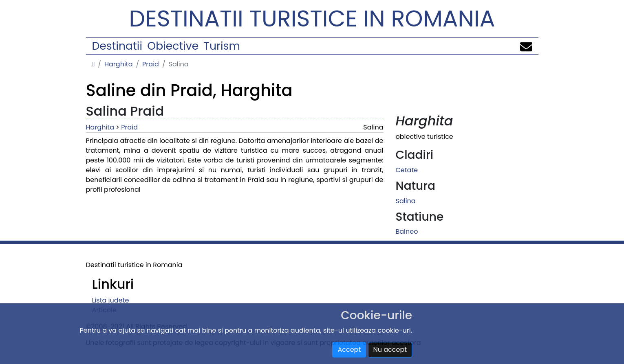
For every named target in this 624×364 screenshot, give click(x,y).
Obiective (173, 46)
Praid (151, 64)
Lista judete (111, 300)
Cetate (407, 170)
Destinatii (117, 46)
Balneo (407, 231)
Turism (222, 46)
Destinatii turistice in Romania (312, 19)
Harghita (119, 64)
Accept (349, 350)
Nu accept (390, 350)
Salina (406, 201)
